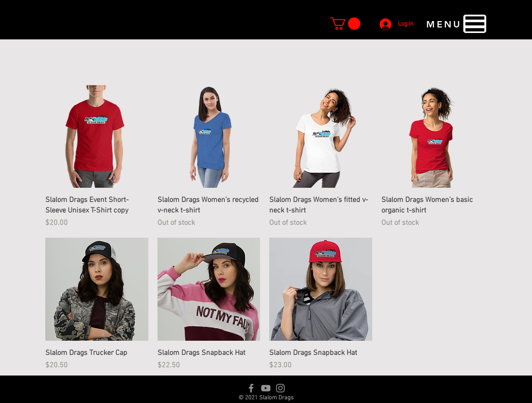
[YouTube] (266, 388)
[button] (345, 24)
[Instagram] (280, 388)
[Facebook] (251, 388)
